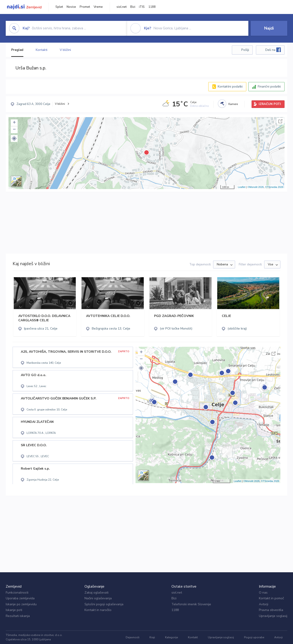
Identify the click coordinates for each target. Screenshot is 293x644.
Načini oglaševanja (98, 598)
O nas (263, 593)
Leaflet (242, 187)
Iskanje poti (14, 610)
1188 (152, 7)
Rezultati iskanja (18, 616)
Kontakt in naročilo (98, 610)
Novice (71, 7)
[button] (14, 138)
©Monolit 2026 (256, 187)
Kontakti (41, 50)
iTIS (142, 7)
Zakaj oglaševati (96, 593)
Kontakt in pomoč (271, 598)
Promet (85, 7)
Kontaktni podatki (230, 87)
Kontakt (193, 637)
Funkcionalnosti (17, 593)
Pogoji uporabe (254, 637)
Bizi (133, 7)
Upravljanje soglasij (273, 616)
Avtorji (264, 604)
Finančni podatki (269, 87)
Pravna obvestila (271, 610)
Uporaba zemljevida (20, 598)
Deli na (273, 50)
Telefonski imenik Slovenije (191, 604)
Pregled (17, 50)
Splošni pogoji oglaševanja (104, 604)
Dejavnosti (133, 637)
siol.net (122, 7)
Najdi (269, 28)
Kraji (152, 637)
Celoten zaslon (280, 121)
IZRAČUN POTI (270, 104)
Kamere (233, 104)
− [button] (14, 130)
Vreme (98, 7)
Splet (59, 7)
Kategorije (171, 637)
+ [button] (14, 123)
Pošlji (245, 50)
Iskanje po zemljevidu (21, 604)
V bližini (65, 50)
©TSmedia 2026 (274, 187)
